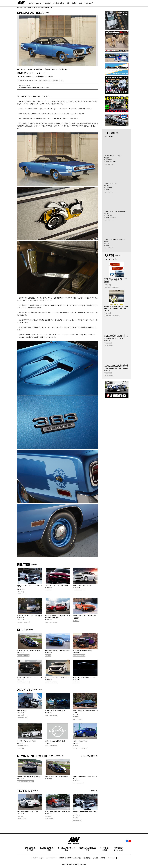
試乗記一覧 (93, 791)
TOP (18, 8)
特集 (68, 3)
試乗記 (74, 3)
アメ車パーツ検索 (59, 3)
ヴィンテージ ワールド (31, 8)
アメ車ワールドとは (35, 3)
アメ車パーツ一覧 (110, 259)
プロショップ (88, 3)
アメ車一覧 (108, 137)
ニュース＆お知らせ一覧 (89, 756)
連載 (80, 3)
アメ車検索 (47, 3)
